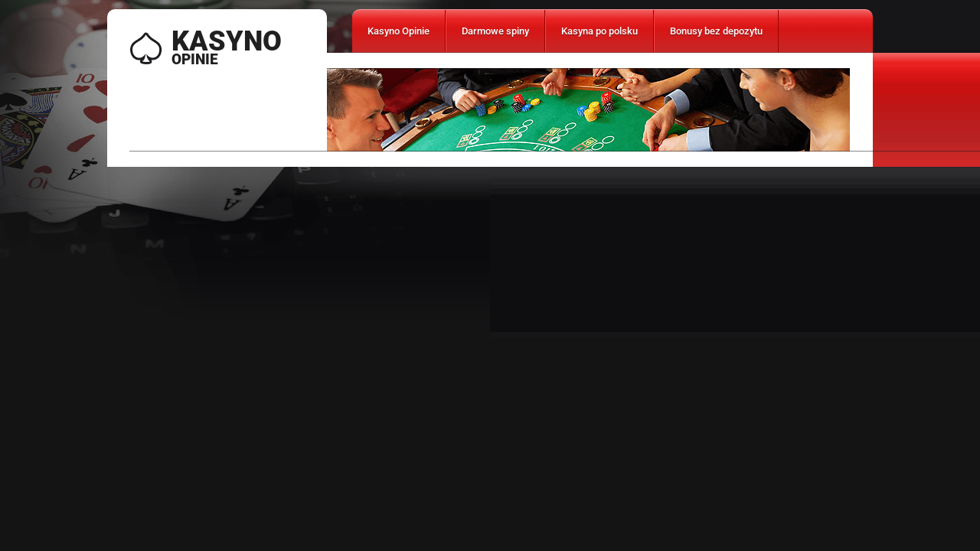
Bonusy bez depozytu (716, 31)
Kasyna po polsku (599, 31)
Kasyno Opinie (399, 31)
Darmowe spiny (495, 31)
